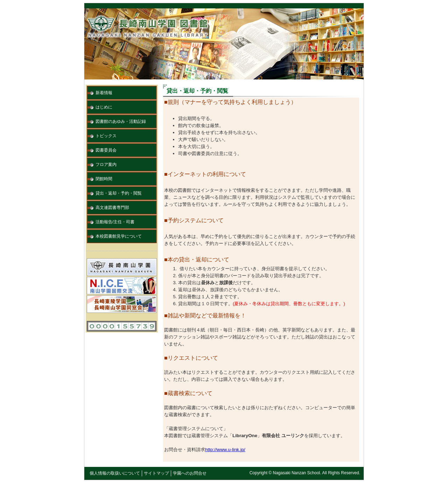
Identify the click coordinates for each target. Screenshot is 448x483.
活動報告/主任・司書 (115, 222)
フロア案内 (106, 164)
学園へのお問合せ (190, 473)
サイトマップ (156, 473)
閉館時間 (104, 179)
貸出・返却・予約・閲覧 (119, 193)
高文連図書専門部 (112, 208)
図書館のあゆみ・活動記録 (121, 121)
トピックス (106, 136)
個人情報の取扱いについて (115, 473)
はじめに (104, 107)
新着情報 (104, 93)
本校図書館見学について (119, 236)
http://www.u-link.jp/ (225, 450)
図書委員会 (106, 150)
